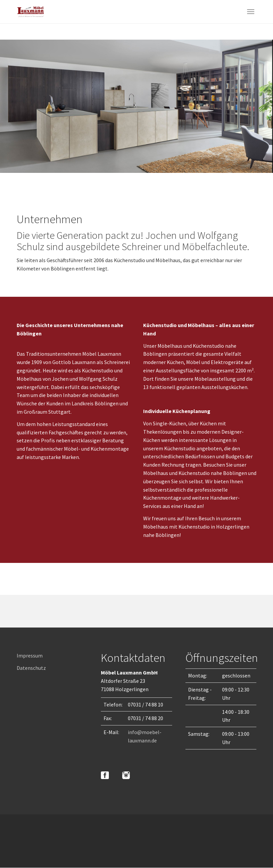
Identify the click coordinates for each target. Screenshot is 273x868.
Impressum (30, 655)
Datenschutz (31, 668)
